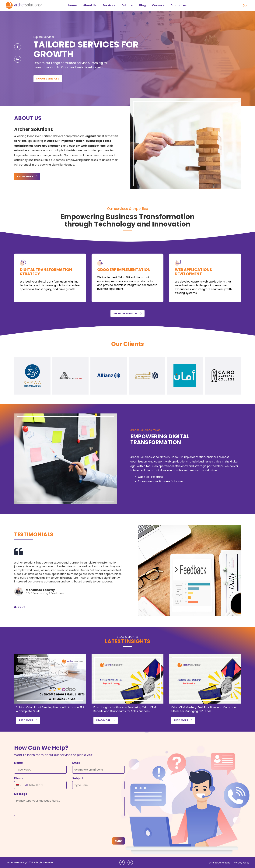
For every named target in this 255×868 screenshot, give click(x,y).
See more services (126, 313)
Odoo (127, 5)
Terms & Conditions (219, 863)
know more (25, 176)
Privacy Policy (242, 863)
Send (119, 841)
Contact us (178, 5)
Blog (142, 5)
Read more (26, 720)
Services (109, 5)
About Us (90, 5)
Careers (158, 5)
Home (73, 5)
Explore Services (48, 79)
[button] (15, 607)
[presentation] (43, 827)
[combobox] (21, 785)
